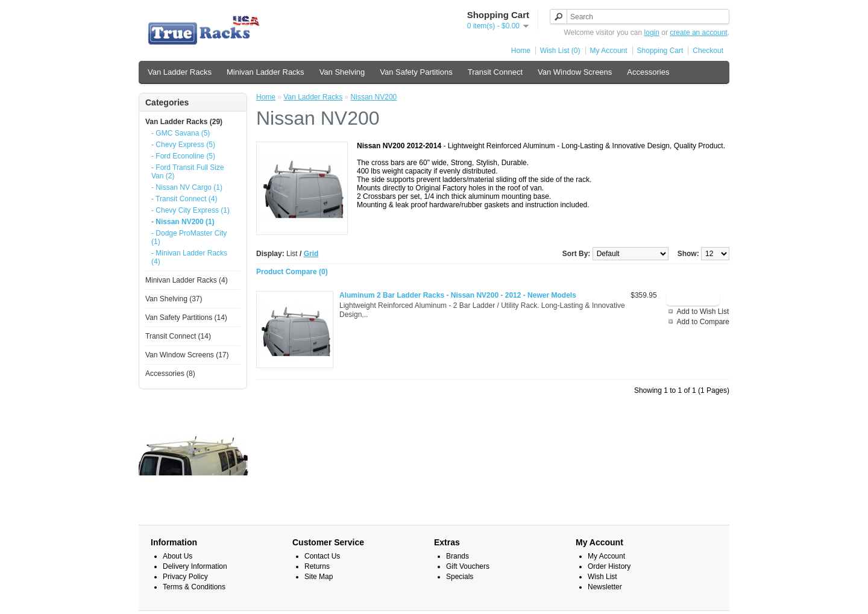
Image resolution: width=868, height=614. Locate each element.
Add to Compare (703, 322)
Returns (317, 566)
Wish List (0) (560, 51)
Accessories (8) (170, 374)
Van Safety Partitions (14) (186, 318)
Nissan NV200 (374, 97)
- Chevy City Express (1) (190, 210)
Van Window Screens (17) (187, 355)
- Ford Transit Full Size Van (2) (188, 172)
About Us (178, 556)
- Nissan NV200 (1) (183, 222)
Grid (311, 254)
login (652, 33)
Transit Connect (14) (178, 336)
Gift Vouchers (468, 566)
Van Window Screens (575, 72)
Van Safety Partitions (416, 72)
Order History (609, 566)
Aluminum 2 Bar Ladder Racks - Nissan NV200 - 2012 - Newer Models (458, 295)
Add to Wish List (703, 312)
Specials (460, 577)
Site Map (319, 577)
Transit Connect (495, 72)
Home (521, 51)
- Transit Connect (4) (184, 199)
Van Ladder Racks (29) (184, 122)
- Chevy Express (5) (183, 145)
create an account (698, 33)
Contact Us (322, 556)
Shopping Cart (660, 51)
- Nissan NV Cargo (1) (187, 187)
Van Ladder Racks (180, 72)
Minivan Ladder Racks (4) (187, 280)
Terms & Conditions (194, 587)
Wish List (602, 577)
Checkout (708, 51)
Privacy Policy (185, 577)
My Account (609, 51)
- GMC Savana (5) (181, 133)
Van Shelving (342, 72)
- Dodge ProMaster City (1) (189, 237)
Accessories (648, 72)
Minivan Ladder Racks (266, 72)
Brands (458, 556)
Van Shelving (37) (174, 299)
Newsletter (605, 587)
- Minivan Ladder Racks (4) (189, 257)
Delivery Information (195, 566)
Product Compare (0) (292, 272)
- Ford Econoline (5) (183, 156)
